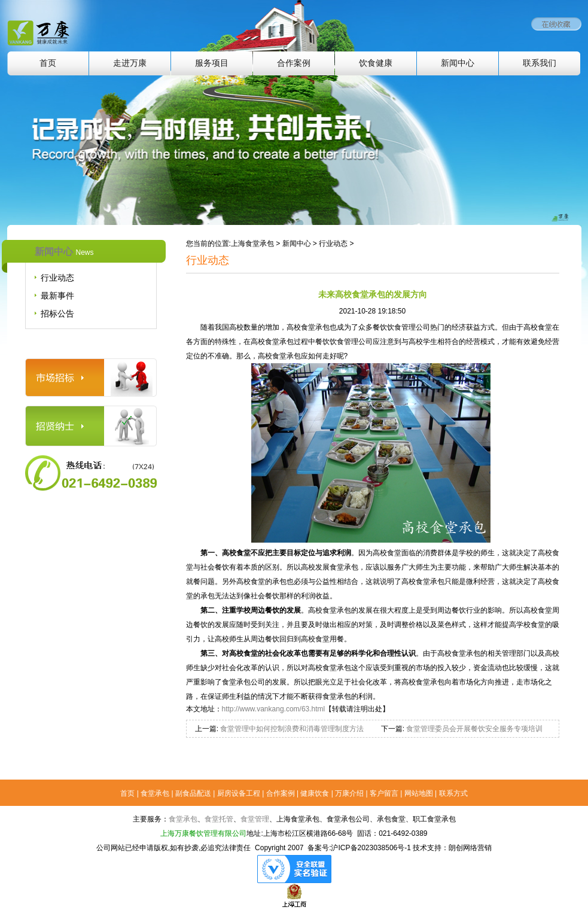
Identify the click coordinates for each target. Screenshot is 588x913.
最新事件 (57, 296)
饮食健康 (376, 63)
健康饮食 (315, 793)
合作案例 (294, 63)
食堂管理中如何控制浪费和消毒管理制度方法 (291, 729)
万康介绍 (349, 793)
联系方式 (453, 793)
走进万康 (130, 63)
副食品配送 (193, 793)
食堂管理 (255, 819)
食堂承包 (155, 793)
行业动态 (57, 278)
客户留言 (384, 793)
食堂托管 (219, 819)
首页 (48, 63)
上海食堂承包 (252, 244)
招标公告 (57, 314)
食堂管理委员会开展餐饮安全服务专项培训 (473, 729)
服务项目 (212, 63)
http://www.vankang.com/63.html (274, 709)
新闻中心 (458, 63)
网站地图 (419, 793)
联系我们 (540, 63)
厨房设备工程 (239, 793)
